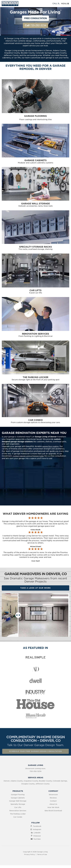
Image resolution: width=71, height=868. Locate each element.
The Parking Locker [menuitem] (18, 814)
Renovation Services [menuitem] (18, 811)
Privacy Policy (30, 854)
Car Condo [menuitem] (18, 817)
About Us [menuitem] (53, 804)
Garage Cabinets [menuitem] (18, 798)
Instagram (37, 829)
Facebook (37, 826)
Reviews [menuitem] (53, 798)
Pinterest (37, 836)
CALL (56, 4)
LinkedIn (37, 833)
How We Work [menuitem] (53, 807)
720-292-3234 (35, 25)
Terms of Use (42, 854)
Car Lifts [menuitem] (18, 807)
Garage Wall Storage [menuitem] (18, 801)
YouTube (37, 839)
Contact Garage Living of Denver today (28, 456)
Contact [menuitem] (53, 801)
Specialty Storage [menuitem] (18, 804)
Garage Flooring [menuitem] (18, 795)
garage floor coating (50, 446)
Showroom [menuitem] (53, 795)
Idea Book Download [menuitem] (53, 811)
